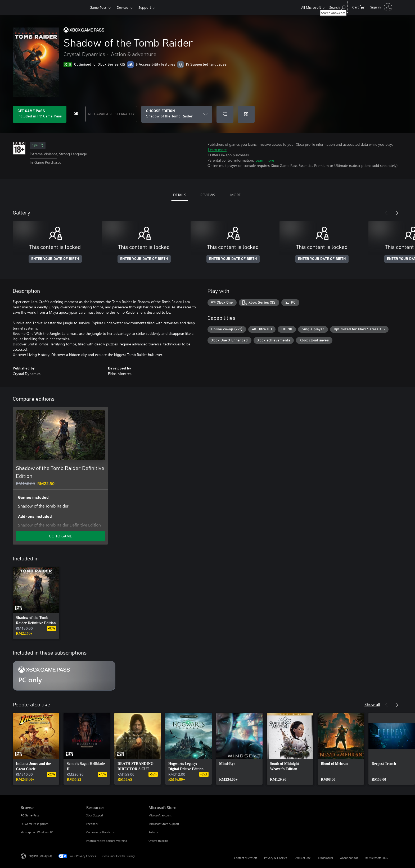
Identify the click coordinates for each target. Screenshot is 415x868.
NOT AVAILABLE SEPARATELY (111, 114)
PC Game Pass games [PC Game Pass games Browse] (35, 824)
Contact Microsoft (245, 858)
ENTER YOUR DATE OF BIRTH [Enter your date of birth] (55, 259)
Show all (372, 704)
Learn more (217, 150)
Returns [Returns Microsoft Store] (154, 832)
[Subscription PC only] (64, 676)
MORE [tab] (235, 195)
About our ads (349, 858)
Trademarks (325, 858)
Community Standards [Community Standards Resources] (100, 832)
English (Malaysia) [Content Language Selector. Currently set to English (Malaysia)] (40, 856)
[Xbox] (74, 7)
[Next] (397, 213)
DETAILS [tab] (180, 195)
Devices (123, 7)
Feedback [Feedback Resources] (92, 824)
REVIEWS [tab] (208, 195)
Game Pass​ (98, 7)
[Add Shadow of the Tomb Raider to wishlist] (225, 114)
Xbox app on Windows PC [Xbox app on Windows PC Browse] (37, 832)
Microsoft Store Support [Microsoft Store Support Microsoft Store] (164, 824)
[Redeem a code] (246, 114)
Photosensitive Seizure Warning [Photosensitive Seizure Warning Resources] (107, 841)
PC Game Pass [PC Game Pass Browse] (30, 815)
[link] (36, 603)
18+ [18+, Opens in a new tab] (38, 145)
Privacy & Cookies (276, 858)
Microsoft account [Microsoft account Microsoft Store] (160, 815)
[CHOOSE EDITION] (177, 114)
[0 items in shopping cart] (358, 7)
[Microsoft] (39, 7)
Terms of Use (303, 858)
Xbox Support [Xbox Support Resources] (95, 815)
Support (145, 7)
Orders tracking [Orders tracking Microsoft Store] (158, 841)
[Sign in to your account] (381, 7)
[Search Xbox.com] (337, 7)
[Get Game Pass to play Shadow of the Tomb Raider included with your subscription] (40, 114)
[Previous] (386, 213)
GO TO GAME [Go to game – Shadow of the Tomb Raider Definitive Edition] (60, 536)
